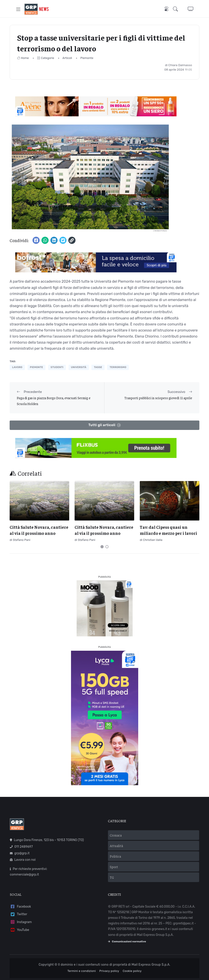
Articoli (67, 58)
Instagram (21, 922)
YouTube (19, 930)
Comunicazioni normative (127, 941)
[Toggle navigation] (18, 9)
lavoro (17, 367)
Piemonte (87, 58)
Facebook (20, 907)
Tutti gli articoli (104, 425)
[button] (176, 9)
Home (23, 58)
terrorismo (118, 367)
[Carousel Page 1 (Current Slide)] (102, 547)
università (79, 367)
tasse (98, 367)
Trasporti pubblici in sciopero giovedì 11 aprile (158, 398)
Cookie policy (132, 971)
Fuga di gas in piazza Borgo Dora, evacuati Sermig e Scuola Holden (54, 401)
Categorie (46, 58)
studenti (57, 367)
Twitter (18, 914)
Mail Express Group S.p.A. (151, 965)
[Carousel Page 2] (107, 547)
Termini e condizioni (82, 971)
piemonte (37, 367)
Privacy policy (109, 971)
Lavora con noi (23, 860)
